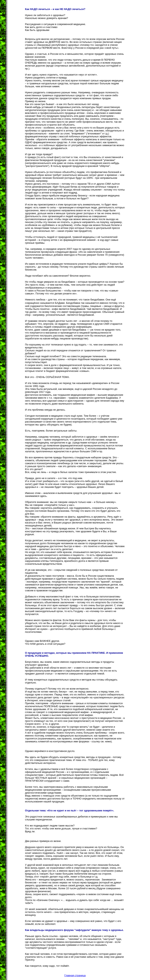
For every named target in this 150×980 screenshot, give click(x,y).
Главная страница (75, 975)
